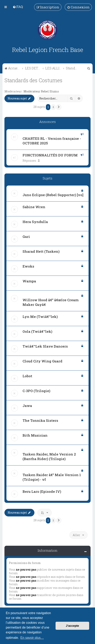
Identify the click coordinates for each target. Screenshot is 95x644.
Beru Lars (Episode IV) (42, 491)
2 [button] (53, 107)
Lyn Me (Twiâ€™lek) (40, 317)
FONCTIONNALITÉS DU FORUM (50, 155)
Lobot (27, 376)
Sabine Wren (34, 207)
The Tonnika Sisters (40, 420)
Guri (26, 237)
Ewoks (28, 266)
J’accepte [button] (72, 626)
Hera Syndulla (35, 222)
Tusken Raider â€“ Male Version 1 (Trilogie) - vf (52, 477)
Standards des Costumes (33, 80)
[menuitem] (18, 7)
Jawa (27, 406)
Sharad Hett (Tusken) (41, 251)
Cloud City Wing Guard (42, 361)
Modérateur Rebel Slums (41, 91)
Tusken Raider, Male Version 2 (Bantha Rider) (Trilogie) (49, 456)
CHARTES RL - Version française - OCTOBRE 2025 (52, 141)
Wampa (29, 281)
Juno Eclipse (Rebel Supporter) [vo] (53, 195)
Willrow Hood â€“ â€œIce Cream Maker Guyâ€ (51, 302)
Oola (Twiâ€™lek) (37, 331)
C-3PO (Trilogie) (36, 391)
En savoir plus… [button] (32, 638)
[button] (59, 107)
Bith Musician (35, 435)
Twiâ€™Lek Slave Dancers (45, 346)
